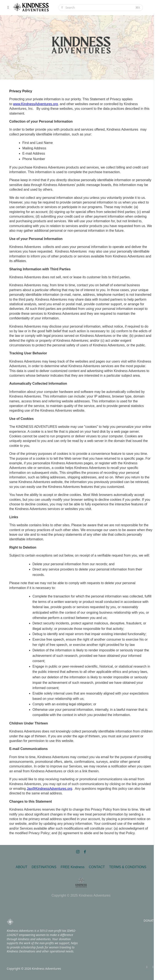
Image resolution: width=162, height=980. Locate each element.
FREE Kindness (73, 867)
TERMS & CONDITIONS (128, 867)
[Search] (99, 8)
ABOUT (21, 867)
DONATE (149, 920)
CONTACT (97, 867)
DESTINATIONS (44, 867)
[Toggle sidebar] (8, 8)
